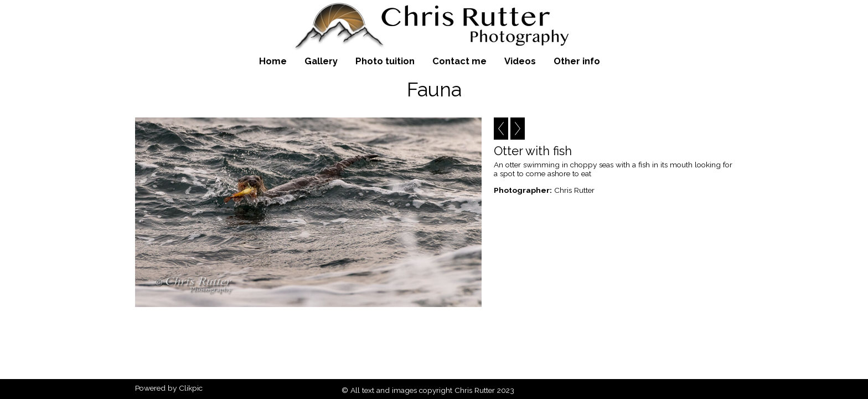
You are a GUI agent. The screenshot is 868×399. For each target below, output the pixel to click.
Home (273, 61)
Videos (520, 61)
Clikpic (191, 388)
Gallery (321, 61)
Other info (577, 61)
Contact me (459, 61)
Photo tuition (385, 61)
